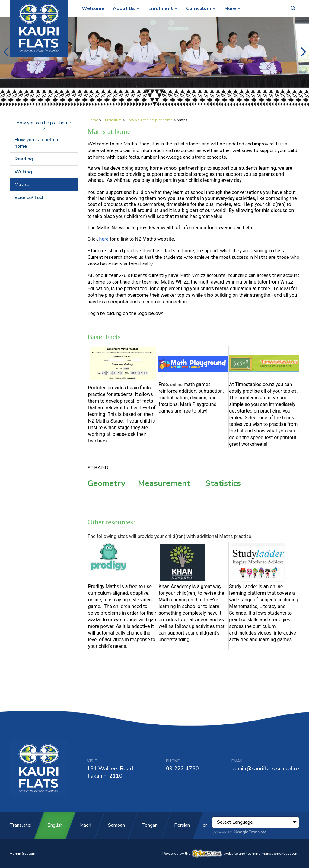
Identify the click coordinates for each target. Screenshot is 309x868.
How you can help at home (44, 125)
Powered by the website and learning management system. (231, 854)
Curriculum (112, 120)
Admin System (22, 854)
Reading (24, 159)
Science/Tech (30, 198)
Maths (22, 185)
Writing (23, 172)
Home (93, 120)
